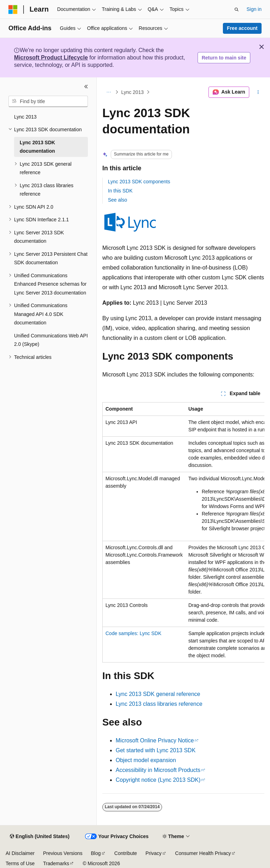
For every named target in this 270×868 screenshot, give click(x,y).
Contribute (126, 853)
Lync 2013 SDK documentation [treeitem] (37, 147)
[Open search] (237, 9)
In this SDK (120, 191)
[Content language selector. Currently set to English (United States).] (40, 837)
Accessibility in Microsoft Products (158, 770)
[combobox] (48, 101)
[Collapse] (86, 87)
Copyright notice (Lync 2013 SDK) (158, 780)
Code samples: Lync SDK (133, 633)
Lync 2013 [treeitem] (25, 117)
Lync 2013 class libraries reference (159, 704)
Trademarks (56, 863)
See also (117, 200)
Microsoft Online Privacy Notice (155, 740)
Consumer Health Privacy (203, 853)
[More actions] (258, 92)
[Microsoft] (13, 9)
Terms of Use (20, 863)
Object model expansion (146, 760)
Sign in (254, 9)
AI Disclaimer (20, 853)
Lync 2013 (133, 92)
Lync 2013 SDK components (139, 182)
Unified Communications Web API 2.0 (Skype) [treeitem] (51, 340)
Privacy (154, 853)
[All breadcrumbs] (108, 92)
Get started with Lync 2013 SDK (156, 750)
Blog (96, 853)
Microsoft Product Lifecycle (51, 58)
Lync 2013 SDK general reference (158, 694)
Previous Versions (63, 853)
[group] (183, 532)
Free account (242, 28)
